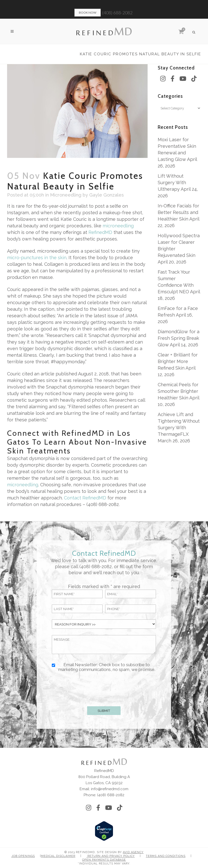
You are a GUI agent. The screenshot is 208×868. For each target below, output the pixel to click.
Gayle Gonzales (107, 195)
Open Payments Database (104, 860)
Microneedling (66, 195)
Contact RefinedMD (85, 498)
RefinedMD (100, 232)
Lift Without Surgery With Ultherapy (172, 183)
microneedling (118, 226)
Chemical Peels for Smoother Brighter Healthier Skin (178, 391)
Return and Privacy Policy (111, 856)
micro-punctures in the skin (37, 258)
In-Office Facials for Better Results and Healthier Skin (178, 212)
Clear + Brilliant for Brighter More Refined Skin (178, 361)
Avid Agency (133, 852)
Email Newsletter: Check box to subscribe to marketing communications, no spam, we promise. (107, 667)
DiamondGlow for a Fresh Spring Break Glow (179, 338)
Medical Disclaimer (58, 856)
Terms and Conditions (166, 856)
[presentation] (104, 688)
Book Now (88, 13)
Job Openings (23, 856)
